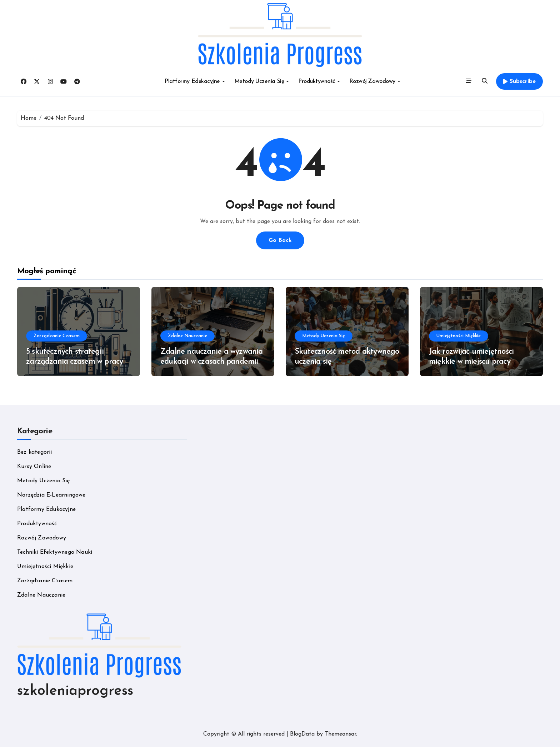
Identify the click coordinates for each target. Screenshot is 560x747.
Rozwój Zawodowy (375, 81)
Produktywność (319, 81)
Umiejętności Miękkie (459, 336)
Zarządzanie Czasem (57, 336)
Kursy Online (34, 467)
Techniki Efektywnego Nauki (55, 552)
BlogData (302, 734)
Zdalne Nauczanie (187, 336)
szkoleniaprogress (75, 691)
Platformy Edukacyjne (195, 81)
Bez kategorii (35, 452)
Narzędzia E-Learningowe (51, 495)
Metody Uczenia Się (262, 81)
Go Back (280, 240)
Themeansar (340, 734)
